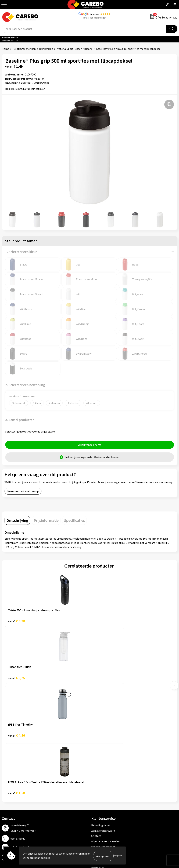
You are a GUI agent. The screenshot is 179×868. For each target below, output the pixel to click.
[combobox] (84, 29)
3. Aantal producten (20, 420)
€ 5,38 (17, 622)
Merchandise (9, 793)
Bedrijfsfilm (9, 798)
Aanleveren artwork (103, 717)
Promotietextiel (101, 772)
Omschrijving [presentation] (17, 521)
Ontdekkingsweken (13, 772)
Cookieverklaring (101, 738)
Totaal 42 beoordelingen (95, 18)
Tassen (95, 798)
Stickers (96, 804)
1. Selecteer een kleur (21, 252)
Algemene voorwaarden (105, 728)
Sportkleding (99, 788)
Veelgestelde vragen (103, 733)
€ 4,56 (17, 680)
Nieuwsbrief (9, 804)
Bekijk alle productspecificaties (25, 89)
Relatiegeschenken (24, 49)
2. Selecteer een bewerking (25, 385)
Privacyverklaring (102, 744)
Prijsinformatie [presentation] (46, 521)
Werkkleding (99, 777)
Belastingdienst (101, 712)
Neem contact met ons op (23, 492)
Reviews (94, 14)
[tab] (17, 521)
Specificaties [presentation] (74, 521)
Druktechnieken (101, 749)
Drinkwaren (46, 49)
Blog (5, 782)
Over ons (7, 777)
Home (5, 49)
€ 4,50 (101, 680)
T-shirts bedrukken (13, 788)
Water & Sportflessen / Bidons (74, 49)
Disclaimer (98, 754)
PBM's (95, 782)
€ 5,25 (101, 622)
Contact (96, 722)
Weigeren (118, 856)
